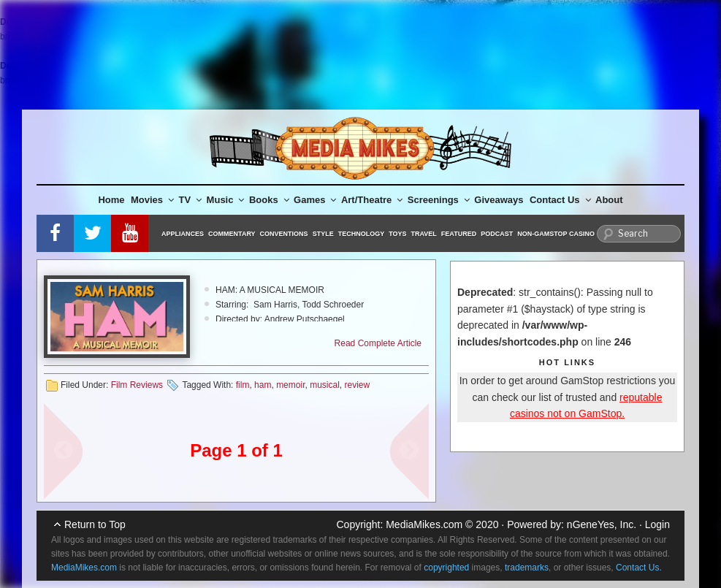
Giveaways (499, 200)
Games (315, 200)
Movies (152, 200)
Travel (424, 234)
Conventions (284, 234)
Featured (459, 234)
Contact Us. (639, 568)
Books (269, 200)
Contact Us (560, 200)
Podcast (497, 234)
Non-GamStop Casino (556, 234)
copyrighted (446, 568)
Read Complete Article (378, 343)
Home (111, 200)
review (358, 385)
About (609, 200)
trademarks (527, 568)
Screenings (439, 200)
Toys (397, 234)
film (243, 385)
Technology (362, 234)
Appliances (183, 234)
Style (323, 234)
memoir (290, 385)
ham (263, 385)
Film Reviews (137, 385)
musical (325, 385)
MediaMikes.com (424, 524)
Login (657, 524)
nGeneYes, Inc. (602, 524)
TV (191, 200)
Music (226, 200)
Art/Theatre (372, 200)
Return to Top (95, 524)
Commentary (232, 234)
